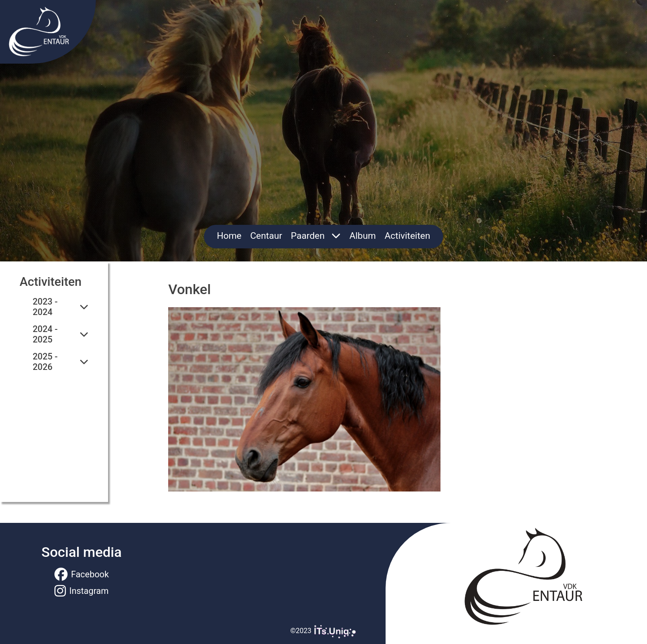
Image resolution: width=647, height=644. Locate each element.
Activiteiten (408, 236)
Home (229, 236)
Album (363, 236)
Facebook (82, 574)
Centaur (266, 236)
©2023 (323, 631)
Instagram (81, 591)
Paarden (316, 236)
